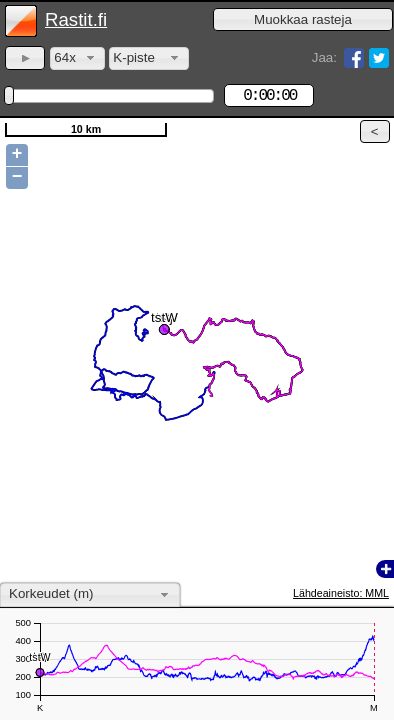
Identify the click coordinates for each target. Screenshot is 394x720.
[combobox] (77, 58)
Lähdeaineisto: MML (341, 593)
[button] (303, 19)
